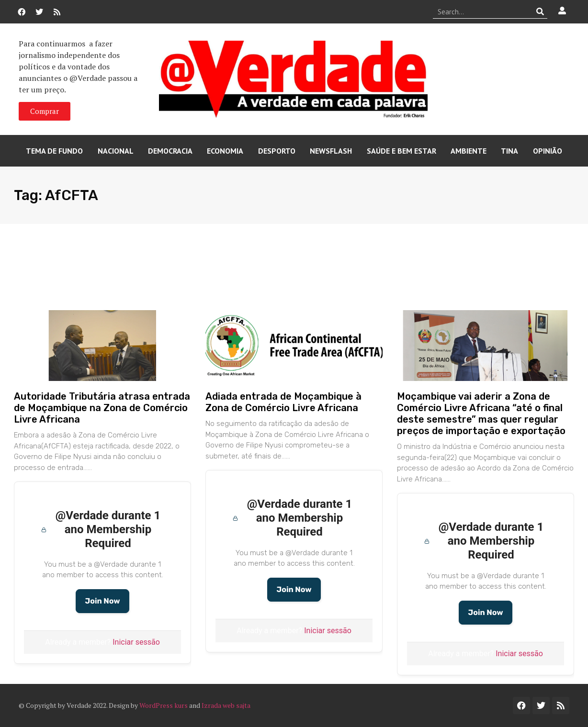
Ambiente (469, 151)
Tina (509, 151)
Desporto (277, 151)
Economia (225, 151)
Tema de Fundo (54, 151)
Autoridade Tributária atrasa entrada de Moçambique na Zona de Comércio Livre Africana (102, 408)
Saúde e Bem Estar (401, 151)
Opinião (548, 151)
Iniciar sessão (136, 642)
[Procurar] (540, 11)
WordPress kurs (164, 705)
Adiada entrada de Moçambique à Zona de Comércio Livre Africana (283, 402)
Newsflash (331, 151)
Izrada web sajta (226, 705)
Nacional (116, 151)
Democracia (170, 151)
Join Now (102, 601)
